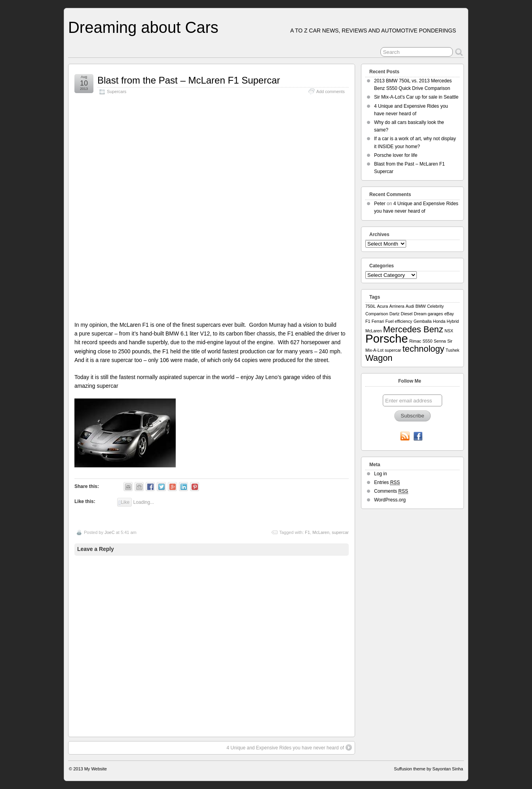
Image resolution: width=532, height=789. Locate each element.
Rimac (415, 341)
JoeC (110, 532)
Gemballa (423, 321)
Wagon (379, 358)
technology (424, 349)
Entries (387, 483)
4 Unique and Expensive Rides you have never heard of (289, 747)
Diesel (407, 314)
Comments (391, 491)
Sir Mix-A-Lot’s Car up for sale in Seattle (416, 97)
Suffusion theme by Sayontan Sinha (428, 769)
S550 (427, 341)
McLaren (321, 532)
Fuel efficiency (399, 321)
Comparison (377, 314)
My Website (96, 769)
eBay (449, 314)
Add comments (331, 91)
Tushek (453, 350)
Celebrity (435, 306)
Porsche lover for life (396, 155)
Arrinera (397, 306)
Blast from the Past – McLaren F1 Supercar (189, 80)
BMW (421, 306)
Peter (380, 204)
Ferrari (378, 321)
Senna (440, 341)
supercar (340, 532)
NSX (449, 331)
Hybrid (453, 321)
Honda (439, 321)
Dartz (394, 314)
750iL (370, 306)
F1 (307, 532)
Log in (381, 474)
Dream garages (428, 314)
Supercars (117, 91)
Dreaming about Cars (143, 27)
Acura (382, 306)
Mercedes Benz (413, 329)
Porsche (387, 338)
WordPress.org (390, 500)
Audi (410, 306)
